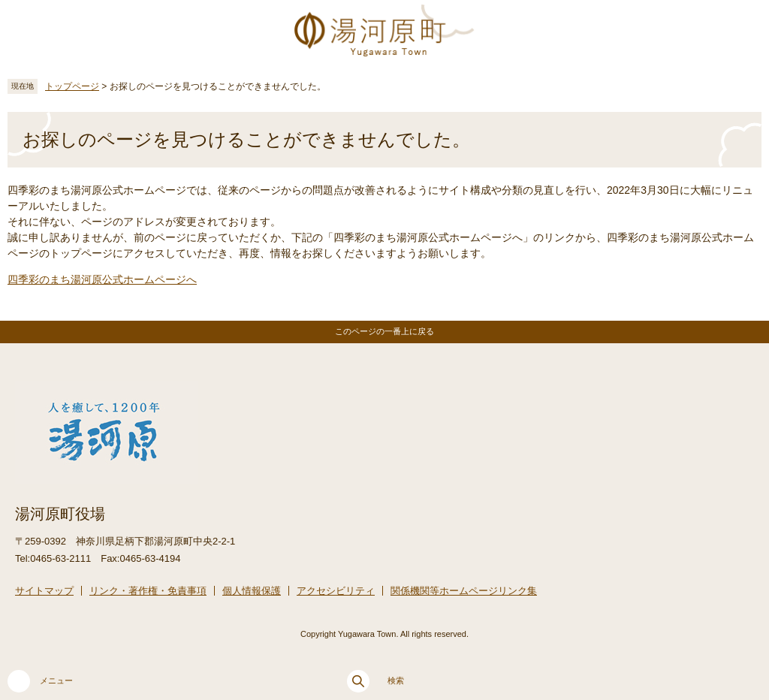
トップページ (72, 86)
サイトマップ (44, 591)
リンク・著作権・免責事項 (148, 591)
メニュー (40, 681)
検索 (375, 681)
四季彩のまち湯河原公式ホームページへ (102, 279)
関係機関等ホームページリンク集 (464, 591)
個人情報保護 (252, 591)
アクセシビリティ (336, 591)
